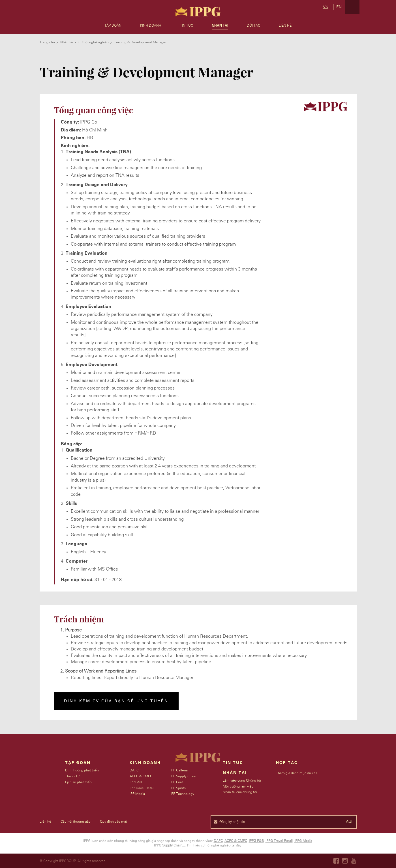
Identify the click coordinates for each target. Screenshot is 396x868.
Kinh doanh (151, 25)
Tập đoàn (113, 25)
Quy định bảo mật (114, 822)
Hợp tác (287, 763)
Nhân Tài (220, 25)
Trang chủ (47, 42)
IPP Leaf (177, 782)
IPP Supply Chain (184, 776)
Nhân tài (67, 42)
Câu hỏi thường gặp (76, 822)
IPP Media (138, 794)
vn (326, 7)
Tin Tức (233, 763)
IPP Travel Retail (142, 788)
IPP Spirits (178, 788)
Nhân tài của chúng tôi (240, 792)
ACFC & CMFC (141, 776)
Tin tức (187, 25)
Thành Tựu (73, 776)
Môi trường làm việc (238, 786)
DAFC (134, 770)
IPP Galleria (179, 770)
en (339, 7)
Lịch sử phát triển (78, 782)
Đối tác (253, 25)
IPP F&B (136, 782)
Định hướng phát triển (82, 770)
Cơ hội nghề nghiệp (94, 42)
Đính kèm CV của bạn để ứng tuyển (116, 701)
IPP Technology (183, 794)
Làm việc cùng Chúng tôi (242, 780)
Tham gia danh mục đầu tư (297, 773)
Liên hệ (285, 25)
